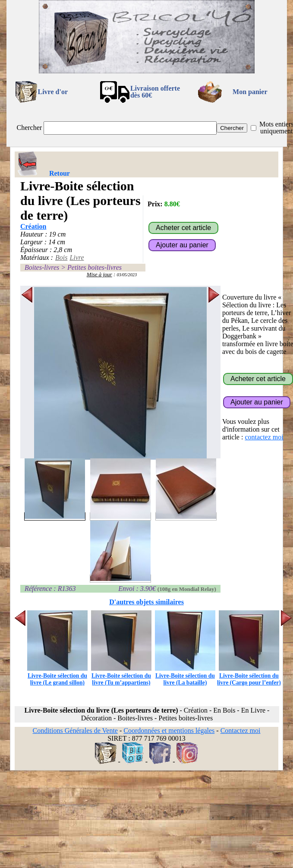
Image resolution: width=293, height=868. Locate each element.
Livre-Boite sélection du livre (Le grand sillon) (57, 676)
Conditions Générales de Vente (75, 731)
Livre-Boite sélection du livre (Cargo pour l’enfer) (249, 676)
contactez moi (264, 437)
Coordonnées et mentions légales (169, 731)
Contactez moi (241, 731)
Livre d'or (53, 92)
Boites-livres (42, 267)
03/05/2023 (127, 275)
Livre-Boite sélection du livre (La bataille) (185, 676)
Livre (77, 257)
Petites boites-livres (95, 267)
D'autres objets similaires (146, 602)
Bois (61, 257)
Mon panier (250, 92)
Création (33, 226)
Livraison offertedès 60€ (155, 92)
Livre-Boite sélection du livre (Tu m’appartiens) (121, 676)
